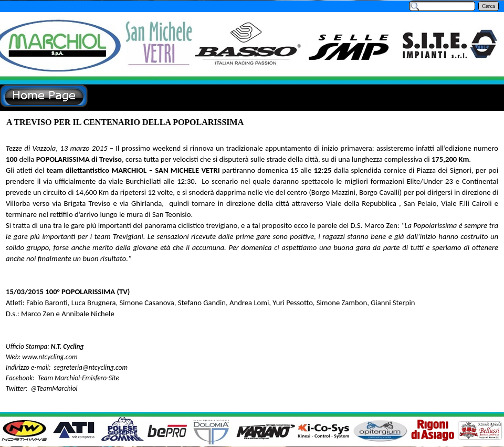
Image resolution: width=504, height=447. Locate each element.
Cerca (489, 6)
